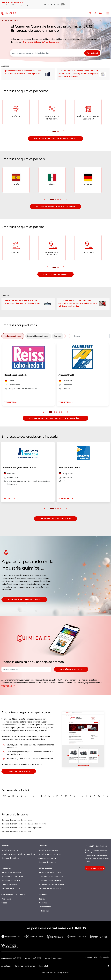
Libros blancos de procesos (50, 880)
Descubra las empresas (48, 850)
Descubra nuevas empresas (50, 854)
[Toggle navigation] (108, 14)
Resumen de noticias (10, 858)
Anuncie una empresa (47, 858)
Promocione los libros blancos (51, 884)
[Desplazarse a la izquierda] (65, 336)
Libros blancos (45, 907)
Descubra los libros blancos (50, 872)
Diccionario (6, 899)
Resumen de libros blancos (50, 888)
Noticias (42, 899)
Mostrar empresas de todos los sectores (55, 139)
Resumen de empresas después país (16, 832)
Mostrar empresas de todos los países (55, 207)
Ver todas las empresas (55, 274)
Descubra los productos (11, 872)
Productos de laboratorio (12, 876)
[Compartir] (95, 13)
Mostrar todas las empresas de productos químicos (56, 418)
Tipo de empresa (51, 42)
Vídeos (4, 903)
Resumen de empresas (48, 862)
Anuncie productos (9, 884)
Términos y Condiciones (25, 966)
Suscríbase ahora (95, 868)
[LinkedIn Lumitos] (108, 966)
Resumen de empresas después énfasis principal (22, 828)
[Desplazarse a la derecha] (69, 336)
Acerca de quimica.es (53, 958)
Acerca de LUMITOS (33, 958)
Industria (29, 42)
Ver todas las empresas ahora (55, 519)
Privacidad (43, 966)
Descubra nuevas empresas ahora (24, 600)
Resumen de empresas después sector (17, 820)
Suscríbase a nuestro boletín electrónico (18, 854)
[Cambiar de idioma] (100, 13)
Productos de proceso (11, 880)
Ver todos (9, 686)
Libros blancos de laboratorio (51, 876)
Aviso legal (6, 966)
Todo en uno (44, 911)
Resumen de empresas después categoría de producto (24, 824)
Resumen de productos (11, 888)
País (38, 42)
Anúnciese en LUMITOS (11, 958)
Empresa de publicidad (19, 771)
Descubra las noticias (10, 850)
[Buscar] (90, 13)
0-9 (4, 796)
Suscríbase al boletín (71, 669)
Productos (43, 903)
